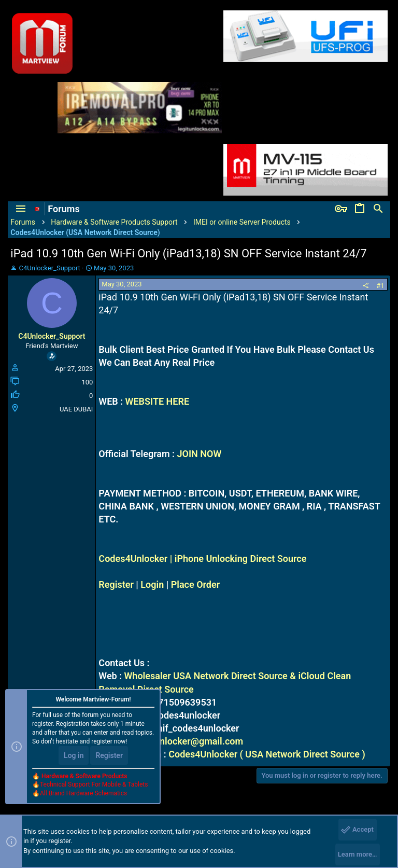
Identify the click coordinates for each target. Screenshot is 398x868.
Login (152, 584)
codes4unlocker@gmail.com (183, 741)
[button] (21, 209)
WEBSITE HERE (157, 401)
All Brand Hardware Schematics (83, 793)
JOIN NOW (199, 454)
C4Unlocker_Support (50, 268)
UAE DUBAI (76, 409)
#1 (380, 286)
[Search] (378, 209)
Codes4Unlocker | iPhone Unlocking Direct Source (202, 559)
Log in (74, 755)
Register (116, 584)
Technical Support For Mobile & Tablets (94, 784)
